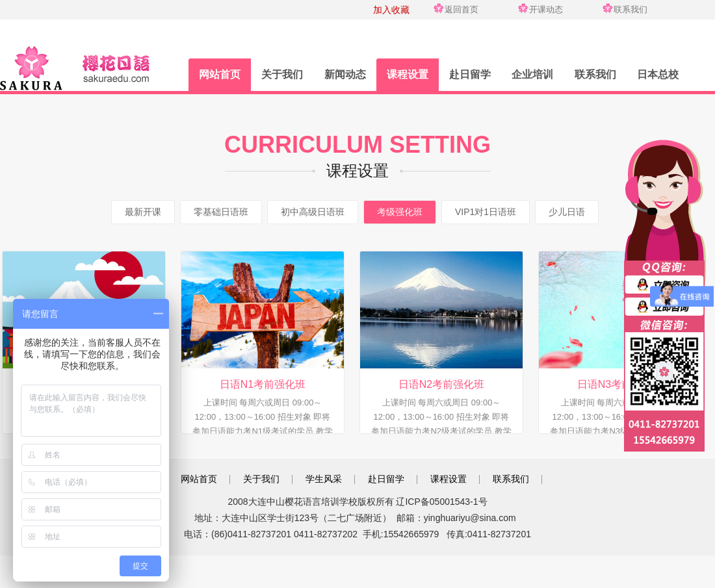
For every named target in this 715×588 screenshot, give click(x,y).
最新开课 (143, 212)
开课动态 (546, 9)
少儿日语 (567, 212)
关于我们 (282, 74)
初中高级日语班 (313, 212)
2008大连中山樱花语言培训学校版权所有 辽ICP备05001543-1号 (357, 502)
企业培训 (532, 74)
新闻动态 (345, 74)
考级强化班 (400, 212)
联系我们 (630, 9)
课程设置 (408, 74)
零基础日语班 (221, 212)
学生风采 (324, 479)
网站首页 (220, 74)
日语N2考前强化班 (441, 384)
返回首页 (461, 9)
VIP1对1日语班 (486, 212)
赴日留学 (470, 74)
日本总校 (658, 74)
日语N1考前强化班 (263, 384)
